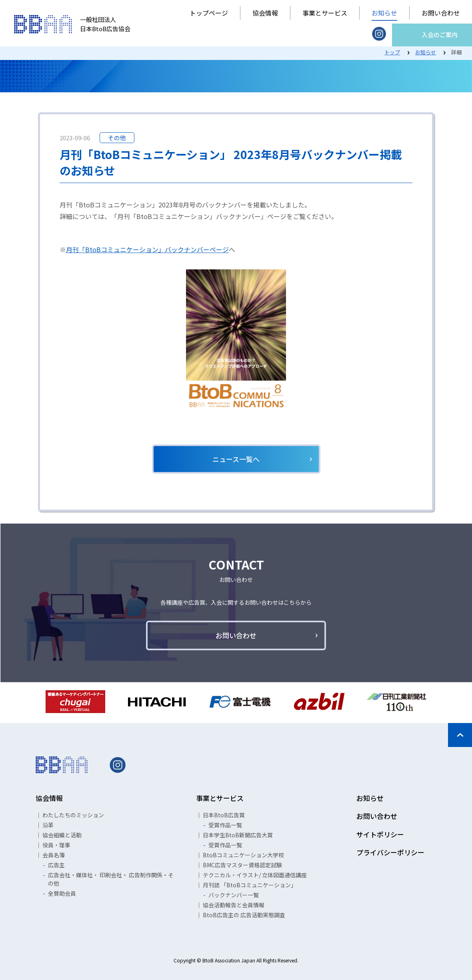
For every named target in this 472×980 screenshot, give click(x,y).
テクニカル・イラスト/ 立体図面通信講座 (255, 875)
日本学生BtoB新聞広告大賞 (238, 835)
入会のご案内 (440, 35)
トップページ (209, 13)
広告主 (56, 865)
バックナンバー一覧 (234, 895)
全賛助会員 (62, 893)
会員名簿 (54, 855)
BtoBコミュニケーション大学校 (243, 855)
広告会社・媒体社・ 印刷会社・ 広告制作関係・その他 (111, 879)
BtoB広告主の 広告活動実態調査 (244, 915)
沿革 (48, 825)
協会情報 (265, 13)
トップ (392, 52)
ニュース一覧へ (236, 459)
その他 (117, 138)
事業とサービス (325, 13)
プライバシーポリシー (390, 852)
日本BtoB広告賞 (224, 815)
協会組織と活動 (62, 835)
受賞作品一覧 (225, 825)
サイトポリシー (380, 834)
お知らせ (384, 13)
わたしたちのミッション (73, 815)
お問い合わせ (441, 13)
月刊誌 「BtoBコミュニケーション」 (250, 885)
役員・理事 (56, 845)
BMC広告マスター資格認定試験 (242, 865)
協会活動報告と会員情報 (234, 905)
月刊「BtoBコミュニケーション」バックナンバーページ (147, 249)
